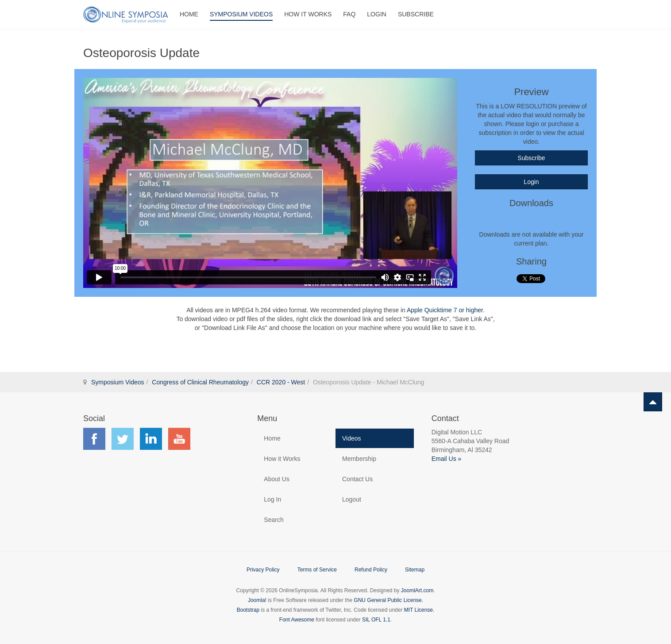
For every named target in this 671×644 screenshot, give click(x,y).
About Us (277, 479)
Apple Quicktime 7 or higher (445, 310)
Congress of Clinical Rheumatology (200, 382)
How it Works (282, 459)
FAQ (349, 14)
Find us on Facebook (94, 439)
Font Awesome (297, 620)
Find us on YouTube (179, 439)
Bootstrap (248, 610)
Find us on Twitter (123, 439)
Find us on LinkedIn (151, 439)
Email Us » (447, 459)
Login (377, 14)
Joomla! (257, 600)
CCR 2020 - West (281, 382)
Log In (272, 499)
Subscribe (416, 14)
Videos (352, 438)
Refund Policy (371, 570)
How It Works (308, 14)
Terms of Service (317, 570)
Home (189, 14)
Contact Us (357, 479)
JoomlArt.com (417, 590)
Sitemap (415, 570)
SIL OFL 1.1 (376, 620)
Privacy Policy (263, 570)
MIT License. (419, 610)
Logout (352, 499)
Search (274, 520)
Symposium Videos (241, 14)
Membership (359, 459)
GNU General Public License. (388, 600)
